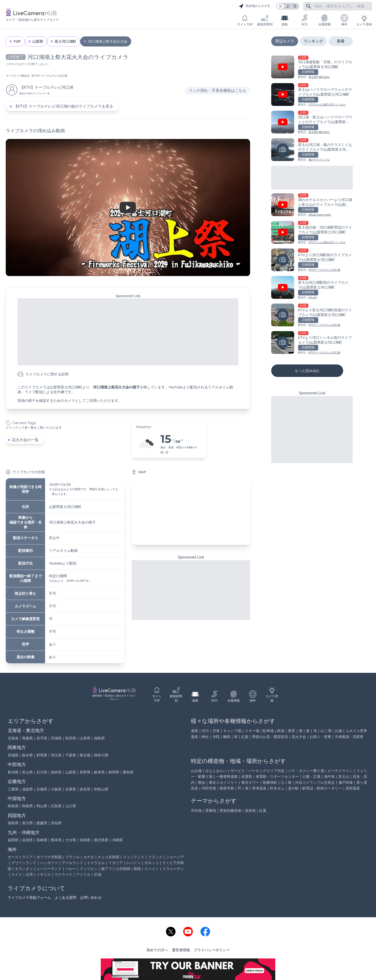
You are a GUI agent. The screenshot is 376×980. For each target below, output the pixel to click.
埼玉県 (56, 755)
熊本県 (56, 840)
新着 (341, 41)
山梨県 (38, 41)
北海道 (13, 738)
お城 (338, 731)
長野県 (85, 772)
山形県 (85, 738)
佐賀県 (27, 840)
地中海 (329, 776)
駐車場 (268, 731)
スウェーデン (173, 869)
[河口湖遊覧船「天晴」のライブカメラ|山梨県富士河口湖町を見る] (312, 67)
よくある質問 (65, 897)
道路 (285, 20)
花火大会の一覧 (25, 440)
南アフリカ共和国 (116, 869)
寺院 (216, 737)
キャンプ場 (232, 731)
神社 (205, 737)
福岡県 (13, 840)
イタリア (116, 863)
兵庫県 (71, 789)
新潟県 (13, 772)
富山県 (27, 772)
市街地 (196, 810)
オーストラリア (20, 857)
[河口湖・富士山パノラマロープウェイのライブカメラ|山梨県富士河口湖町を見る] (312, 123)
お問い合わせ (91, 897)
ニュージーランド (47, 869)
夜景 (292, 731)
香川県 (27, 823)
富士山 (344, 776)
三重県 (13, 789)
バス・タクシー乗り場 (306, 771)
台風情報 (324, 20)
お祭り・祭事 (320, 737)
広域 (98, 874)
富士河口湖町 (65, 41)
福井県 (56, 772)
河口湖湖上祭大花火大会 (108, 41)
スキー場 (252, 731)
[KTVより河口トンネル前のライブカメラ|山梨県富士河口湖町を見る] (312, 343)
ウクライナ (63, 874)
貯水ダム (277, 788)
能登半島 (227, 788)
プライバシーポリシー (212, 950)
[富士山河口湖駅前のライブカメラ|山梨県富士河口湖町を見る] (312, 288)
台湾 (29, 874)
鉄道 (281, 731)
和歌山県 (101, 789)
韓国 (137, 869)
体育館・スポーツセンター (277, 776)
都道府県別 (265, 20)
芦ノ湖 (243, 788)
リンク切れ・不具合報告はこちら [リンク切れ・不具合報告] (217, 90)
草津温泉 (259, 788)
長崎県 (42, 840)
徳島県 (13, 823)
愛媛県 (42, 823)
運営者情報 (181, 950)
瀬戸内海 (346, 782)
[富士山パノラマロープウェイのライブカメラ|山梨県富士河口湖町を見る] (312, 95)
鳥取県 (13, 806)
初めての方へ (157, 950)
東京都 (85, 755)
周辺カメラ (285, 41)
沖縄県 (117, 840)
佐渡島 (247, 776)
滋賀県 (27, 789)
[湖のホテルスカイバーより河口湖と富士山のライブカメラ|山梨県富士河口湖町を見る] (312, 205)
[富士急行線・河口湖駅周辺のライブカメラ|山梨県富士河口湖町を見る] (312, 233)
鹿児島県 (101, 840)
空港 (216, 731)
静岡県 (114, 772)
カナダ (89, 857)
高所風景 (353, 788)
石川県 (42, 772)
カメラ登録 (364, 20)
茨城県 (13, 755)
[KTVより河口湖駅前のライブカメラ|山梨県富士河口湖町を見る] (312, 260)
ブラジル (72, 857)
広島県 (56, 806)
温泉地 (250, 810)
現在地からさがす (255, 6)
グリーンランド (24, 863)
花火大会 (299, 737)
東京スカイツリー (223, 782)
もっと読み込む (307, 371)
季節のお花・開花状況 (270, 737)
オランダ (22, 869)
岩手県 (42, 738)
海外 (344, 20)
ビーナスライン (340, 771)
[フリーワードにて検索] (309, 6)
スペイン (152, 869)
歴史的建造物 (230, 810)
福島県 (99, 738)
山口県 (71, 806)
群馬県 (42, 755)
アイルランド (72, 863)
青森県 (27, 738)
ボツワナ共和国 (49, 857)
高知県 (56, 823)
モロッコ (152, 863)
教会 (202, 782)
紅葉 (245, 737)
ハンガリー (49, 863)
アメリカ (83, 874)
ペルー (71, 869)
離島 (227, 737)
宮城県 (56, 738)
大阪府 (56, 789)
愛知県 (128, 772)
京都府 (42, 789)
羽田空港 (209, 788)
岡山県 (42, 806)
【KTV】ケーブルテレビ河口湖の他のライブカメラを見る (63, 106)
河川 (305, 20)
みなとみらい (216, 771)
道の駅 (293, 788)
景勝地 (211, 810)
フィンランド (134, 857)
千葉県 (71, 755)
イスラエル (96, 863)
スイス (17, 874)
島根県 (27, 806)
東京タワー (250, 782)
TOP (17, 41)
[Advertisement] (128, 332)
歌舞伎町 (270, 782)
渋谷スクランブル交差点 (315, 782)
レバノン (134, 863)
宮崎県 (85, 840)
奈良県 (85, 789)
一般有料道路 (227, 776)
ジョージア (175, 857)
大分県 (71, 840)
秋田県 (71, 738)
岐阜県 (99, 772)
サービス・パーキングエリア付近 (257, 771)
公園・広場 (311, 776)
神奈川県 (101, 755)
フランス (155, 857)
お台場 (196, 771)
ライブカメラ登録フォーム (29, 897)
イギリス (44, 874)
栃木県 (27, 755)
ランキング (313, 41)
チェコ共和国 (108, 857)
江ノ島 (286, 782)
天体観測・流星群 (349, 737)
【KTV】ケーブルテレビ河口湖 (49, 76)
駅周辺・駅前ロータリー (322, 788)
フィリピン (89, 869)
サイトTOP (245, 20)
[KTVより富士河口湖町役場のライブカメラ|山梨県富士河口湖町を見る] (312, 315)
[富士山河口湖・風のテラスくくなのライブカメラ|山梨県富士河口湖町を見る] (312, 150)
